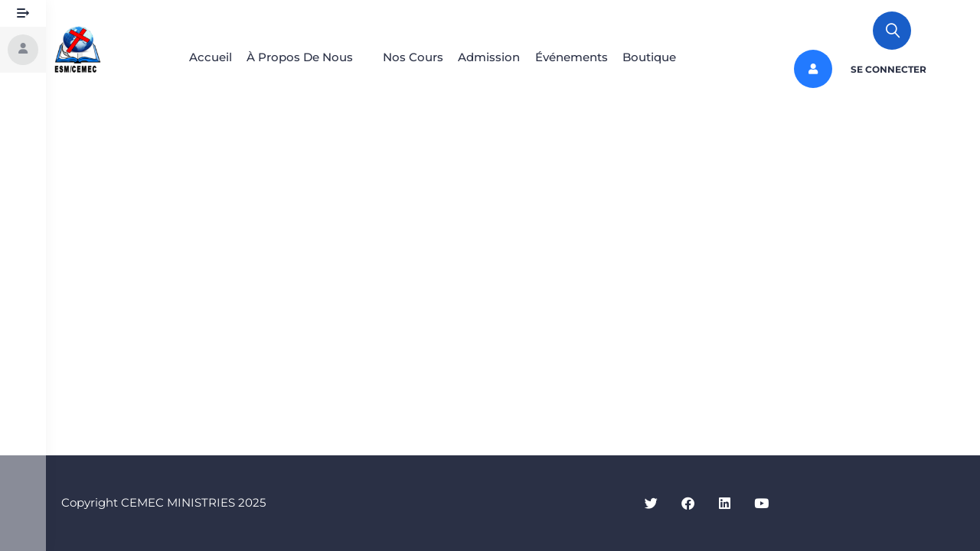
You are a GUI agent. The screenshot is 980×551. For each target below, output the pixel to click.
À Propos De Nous (288, 57)
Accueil (191, 57)
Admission (493, 57)
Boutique (668, 57)
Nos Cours (409, 57)
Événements (582, 57)
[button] (296, 57)
